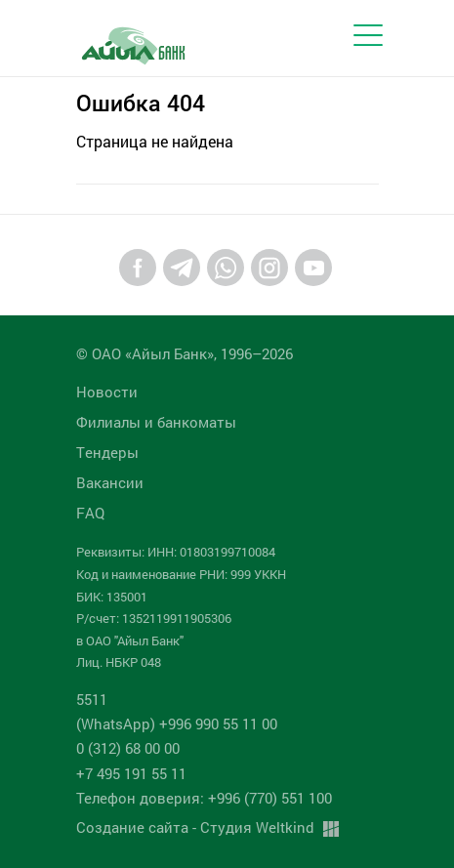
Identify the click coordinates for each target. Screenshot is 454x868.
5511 (92, 699)
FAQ (90, 513)
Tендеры (107, 452)
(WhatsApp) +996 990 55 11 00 (177, 723)
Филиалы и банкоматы (156, 422)
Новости (107, 392)
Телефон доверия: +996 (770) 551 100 (204, 798)
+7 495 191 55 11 (131, 773)
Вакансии (110, 482)
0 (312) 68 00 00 (128, 748)
